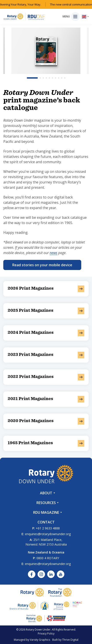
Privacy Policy (46, 634)
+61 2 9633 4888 (48, 528)
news (53, 253)
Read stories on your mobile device (42, 265)
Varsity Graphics (40, 640)
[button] (32, 78)
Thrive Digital (70, 640)
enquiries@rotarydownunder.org (48, 534)
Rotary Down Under (38, 630)
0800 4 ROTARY (48, 558)
